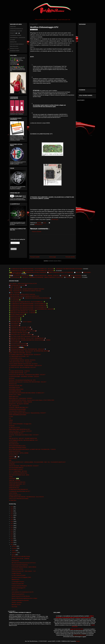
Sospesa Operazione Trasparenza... (20, 565)
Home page (52, 257)
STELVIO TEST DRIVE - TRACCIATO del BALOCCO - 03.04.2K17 (24, 466)
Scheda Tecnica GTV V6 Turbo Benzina (21, 596)
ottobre (14, 551)
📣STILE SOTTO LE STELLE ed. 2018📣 (18, 344)
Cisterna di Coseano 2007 (18, 584)
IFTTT (10, 437)
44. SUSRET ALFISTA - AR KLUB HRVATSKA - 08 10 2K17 (22, 367)
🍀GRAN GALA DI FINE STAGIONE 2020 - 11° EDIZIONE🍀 (23, 313)
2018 (12, 521)
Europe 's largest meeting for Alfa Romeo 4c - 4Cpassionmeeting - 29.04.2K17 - (28, 413)
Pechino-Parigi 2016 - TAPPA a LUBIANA (19, 453)
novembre (14, 548)
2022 (12, 513)
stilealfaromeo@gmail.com (80, 635)
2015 (12, 528)
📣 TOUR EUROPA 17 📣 (15, 324)
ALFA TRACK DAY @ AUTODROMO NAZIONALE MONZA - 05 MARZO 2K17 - (27, 393)
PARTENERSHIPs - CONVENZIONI (18, 38)
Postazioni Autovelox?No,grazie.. (19, 586)
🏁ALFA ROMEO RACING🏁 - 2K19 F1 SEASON (20, 322)
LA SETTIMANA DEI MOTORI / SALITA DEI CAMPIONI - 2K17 (23, 440)
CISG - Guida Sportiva (14, 406)
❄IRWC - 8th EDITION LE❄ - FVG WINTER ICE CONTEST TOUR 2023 (25, 291)
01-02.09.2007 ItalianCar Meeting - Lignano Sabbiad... (24, 567)
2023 (12, 511)
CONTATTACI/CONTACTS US (16, 29)
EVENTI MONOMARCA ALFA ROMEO (18, 415)
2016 (12, 526)
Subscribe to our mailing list (18, 239)
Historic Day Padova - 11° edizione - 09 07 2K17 (20, 431)
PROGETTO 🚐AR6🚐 (15, 33)
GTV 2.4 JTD (15, 590)
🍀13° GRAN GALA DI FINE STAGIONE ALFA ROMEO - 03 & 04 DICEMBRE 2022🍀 (28, 304)
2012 (12, 534)
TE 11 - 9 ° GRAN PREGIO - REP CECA (18, 471)
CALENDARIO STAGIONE (16, 35)
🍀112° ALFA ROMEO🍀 (15, 300)
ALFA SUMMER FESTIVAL (15, 391)
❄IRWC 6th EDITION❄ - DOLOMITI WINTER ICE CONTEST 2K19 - (24, 296)
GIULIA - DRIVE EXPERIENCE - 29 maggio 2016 (20, 424)
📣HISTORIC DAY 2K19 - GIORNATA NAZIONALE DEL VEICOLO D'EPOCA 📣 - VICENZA (30, 340)
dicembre (14, 546)
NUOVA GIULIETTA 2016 (15, 451)
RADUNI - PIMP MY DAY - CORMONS (20, 559)
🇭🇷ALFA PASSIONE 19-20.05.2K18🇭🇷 (18, 285)
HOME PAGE (13, 27)
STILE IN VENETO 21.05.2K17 (16, 469)
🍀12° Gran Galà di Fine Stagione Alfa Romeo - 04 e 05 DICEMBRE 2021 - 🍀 (27, 302)
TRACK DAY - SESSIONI (15, 480)
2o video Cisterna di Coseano (19, 575)
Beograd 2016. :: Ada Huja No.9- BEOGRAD (19, 404)
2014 (12, 530)
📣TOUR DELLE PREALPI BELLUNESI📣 (19, 345)
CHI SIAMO (13, 40)
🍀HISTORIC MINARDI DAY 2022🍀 (17, 314)
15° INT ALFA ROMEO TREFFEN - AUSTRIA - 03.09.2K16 (22, 360)
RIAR (10, 460)
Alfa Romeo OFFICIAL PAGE (16, 386)
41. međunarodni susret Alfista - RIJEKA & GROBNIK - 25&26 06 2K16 (25, 366)
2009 (12, 540)
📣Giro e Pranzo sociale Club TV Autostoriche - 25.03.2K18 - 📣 (24, 336)
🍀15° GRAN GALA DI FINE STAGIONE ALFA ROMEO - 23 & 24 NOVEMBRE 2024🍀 (29, 307)
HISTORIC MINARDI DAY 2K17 (16, 433)
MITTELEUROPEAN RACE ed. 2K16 (17, 446)
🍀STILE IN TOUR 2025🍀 (15, 320)
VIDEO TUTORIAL (13, 493)
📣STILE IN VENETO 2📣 (15, 342)
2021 (12, 515)
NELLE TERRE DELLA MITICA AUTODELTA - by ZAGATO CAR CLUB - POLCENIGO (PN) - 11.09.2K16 (32, 449)
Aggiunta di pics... (16, 579)
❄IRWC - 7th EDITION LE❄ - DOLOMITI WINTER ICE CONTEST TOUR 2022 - (27, 289)
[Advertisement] (52, 244)
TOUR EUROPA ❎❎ (14, 479)
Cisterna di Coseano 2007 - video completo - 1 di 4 (24, 571)
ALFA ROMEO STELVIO (14, 387)
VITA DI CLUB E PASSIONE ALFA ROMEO (19, 499)
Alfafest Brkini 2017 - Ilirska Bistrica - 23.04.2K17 (21, 398)
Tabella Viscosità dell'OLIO (18, 594)
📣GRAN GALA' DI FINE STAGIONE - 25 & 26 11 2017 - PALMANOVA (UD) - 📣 (27, 338)
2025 (12, 507)
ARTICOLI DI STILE (14, 49)
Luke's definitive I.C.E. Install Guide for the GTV (23, 592)
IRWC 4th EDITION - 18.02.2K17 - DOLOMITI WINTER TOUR (23, 438)
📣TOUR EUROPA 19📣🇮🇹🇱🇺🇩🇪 (17, 347)
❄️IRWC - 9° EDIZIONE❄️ (15, 293)
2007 (12, 544)
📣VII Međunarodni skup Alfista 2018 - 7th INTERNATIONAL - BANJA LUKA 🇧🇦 (27, 349)
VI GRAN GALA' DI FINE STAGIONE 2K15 (18, 489)
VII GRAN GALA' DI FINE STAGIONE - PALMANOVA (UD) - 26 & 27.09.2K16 (26, 497)
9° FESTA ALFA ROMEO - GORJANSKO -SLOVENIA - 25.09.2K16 (24, 377)
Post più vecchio (70, 257)
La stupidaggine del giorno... (18, 582)
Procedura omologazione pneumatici (20, 600)
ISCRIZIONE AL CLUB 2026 (16, 31)
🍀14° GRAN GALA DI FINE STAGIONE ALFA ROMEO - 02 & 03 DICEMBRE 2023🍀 (28, 305)
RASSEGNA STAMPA (15, 51)
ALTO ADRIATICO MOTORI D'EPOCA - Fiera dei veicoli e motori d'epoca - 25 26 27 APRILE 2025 (32, 400)
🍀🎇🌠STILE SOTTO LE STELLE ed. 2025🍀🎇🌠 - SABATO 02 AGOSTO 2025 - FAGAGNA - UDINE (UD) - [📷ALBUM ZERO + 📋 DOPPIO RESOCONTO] (45, 276)
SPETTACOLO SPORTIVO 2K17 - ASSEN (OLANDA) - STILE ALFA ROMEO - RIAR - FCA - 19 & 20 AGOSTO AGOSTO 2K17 (37, 462)
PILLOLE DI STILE (13, 455)
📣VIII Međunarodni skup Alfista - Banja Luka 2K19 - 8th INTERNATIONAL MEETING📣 (29, 351)
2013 (12, 532)
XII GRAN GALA (13, 500)
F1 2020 (11, 417)
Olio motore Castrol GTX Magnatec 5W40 (21, 577)
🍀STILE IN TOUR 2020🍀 (15, 318)
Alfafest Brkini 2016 (14, 397)
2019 (12, 519)
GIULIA (11, 422)
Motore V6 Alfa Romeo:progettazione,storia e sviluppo (24, 598)
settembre (14, 553)
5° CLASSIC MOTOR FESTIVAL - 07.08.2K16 (19, 371)
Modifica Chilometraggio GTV (18, 588)
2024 (12, 509)
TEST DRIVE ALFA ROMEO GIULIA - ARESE (19, 475)
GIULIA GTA (12, 426)
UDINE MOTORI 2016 (14, 488)
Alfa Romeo (12, 378)
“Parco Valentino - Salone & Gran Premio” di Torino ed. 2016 (23, 284)
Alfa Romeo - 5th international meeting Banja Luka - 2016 (22, 380)
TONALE (11, 477)
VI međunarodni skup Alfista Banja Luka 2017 (20, 491)
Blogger (78, 641)
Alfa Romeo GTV (39, 225)
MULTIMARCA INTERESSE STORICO (18, 448)
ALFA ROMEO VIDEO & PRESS (16, 389)
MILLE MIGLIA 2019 (14, 444)
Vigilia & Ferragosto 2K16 (15, 495)
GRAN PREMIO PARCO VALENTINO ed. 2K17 (19, 429)
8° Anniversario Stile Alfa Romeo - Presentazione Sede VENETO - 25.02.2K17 (27, 375)
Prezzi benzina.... (16, 561)
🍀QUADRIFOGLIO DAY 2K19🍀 (17, 316)
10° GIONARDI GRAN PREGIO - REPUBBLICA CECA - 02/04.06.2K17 (25, 355)
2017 (12, 524)
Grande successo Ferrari (17, 569)
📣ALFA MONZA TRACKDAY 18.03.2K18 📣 (19, 333)
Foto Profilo (14, 607)
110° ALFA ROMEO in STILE (16, 358)
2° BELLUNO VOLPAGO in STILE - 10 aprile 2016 (20, 362)
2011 (12, 536)
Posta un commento (37, 232)
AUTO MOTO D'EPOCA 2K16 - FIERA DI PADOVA (20, 402)
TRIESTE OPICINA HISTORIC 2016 (17, 482)
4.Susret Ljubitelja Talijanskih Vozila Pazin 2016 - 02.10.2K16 (23, 364)
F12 (10, 418)
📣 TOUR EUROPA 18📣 (15, 325)
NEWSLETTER (13, 42)
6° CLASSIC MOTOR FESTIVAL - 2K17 (18, 373)
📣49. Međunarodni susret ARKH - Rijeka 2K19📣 (21, 329)
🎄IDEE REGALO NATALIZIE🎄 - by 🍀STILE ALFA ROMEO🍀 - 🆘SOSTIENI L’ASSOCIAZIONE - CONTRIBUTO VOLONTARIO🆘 (17, 61)
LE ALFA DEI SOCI (13, 442)
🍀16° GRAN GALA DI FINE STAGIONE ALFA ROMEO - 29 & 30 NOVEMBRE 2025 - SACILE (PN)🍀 (32, 271)
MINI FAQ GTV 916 (16, 605)
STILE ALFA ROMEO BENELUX (17, 44)
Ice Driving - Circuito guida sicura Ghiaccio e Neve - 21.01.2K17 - (24, 435)
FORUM (11, 420)
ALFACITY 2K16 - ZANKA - (15, 395)
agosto (14, 555)
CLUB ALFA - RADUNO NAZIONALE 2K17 (19, 407)
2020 (12, 517)
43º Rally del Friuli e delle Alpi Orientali (21, 556)
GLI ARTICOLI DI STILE (14, 428)
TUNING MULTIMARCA (14, 486)
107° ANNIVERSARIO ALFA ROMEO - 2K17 (19, 356)
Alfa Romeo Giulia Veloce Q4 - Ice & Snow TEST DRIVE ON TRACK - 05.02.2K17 (28, 382)
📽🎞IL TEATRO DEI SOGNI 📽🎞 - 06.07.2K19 (20, 353)
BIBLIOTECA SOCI (14, 46)
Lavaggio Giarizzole (16, 573)
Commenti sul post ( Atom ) (55, 261)
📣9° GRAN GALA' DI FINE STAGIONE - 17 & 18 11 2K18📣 (23, 331)
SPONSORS (12, 464)
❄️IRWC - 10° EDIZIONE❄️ (15, 287)
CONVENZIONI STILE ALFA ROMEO (17, 409)
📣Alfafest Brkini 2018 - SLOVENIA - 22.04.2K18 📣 (21, 335)
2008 (12, 542)
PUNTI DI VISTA (13, 459)
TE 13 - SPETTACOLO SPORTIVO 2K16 (18, 473)
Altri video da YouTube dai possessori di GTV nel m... (24, 563)
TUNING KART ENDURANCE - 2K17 (17, 484)
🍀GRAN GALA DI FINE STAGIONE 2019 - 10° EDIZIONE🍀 (23, 311)
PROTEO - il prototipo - (17, 602)
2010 (12, 538)
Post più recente (35, 257)
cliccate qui (55, 219)
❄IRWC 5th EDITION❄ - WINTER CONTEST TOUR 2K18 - (22, 294)
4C (10, 369)
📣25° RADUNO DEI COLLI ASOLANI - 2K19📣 (20, 327)
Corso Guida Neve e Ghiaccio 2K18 (17, 411)
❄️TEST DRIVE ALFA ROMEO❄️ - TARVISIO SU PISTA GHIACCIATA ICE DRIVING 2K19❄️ (30, 298)
